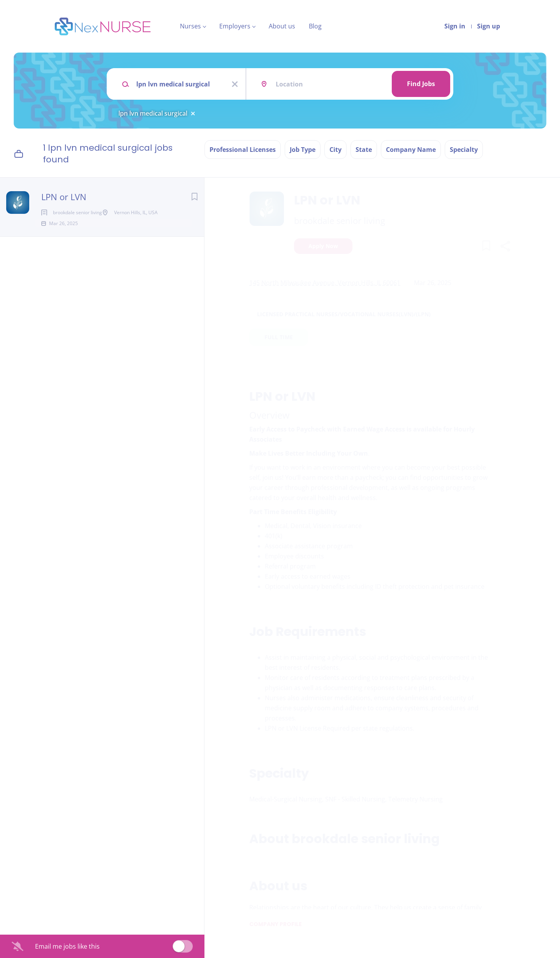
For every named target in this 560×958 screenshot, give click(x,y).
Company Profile (276, 924)
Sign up (489, 26)
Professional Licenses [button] (243, 150)
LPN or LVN (64, 197)
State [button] (364, 150)
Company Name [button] (411, 150)
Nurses (190, 26)
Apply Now (323, 246)
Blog (315, 26)
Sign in (455, 26)
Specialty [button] (464, 150)
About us (282, 26)
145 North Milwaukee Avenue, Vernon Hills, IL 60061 (325, 283)
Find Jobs (421, 84)
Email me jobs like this (67, 946)
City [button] (335, 150)
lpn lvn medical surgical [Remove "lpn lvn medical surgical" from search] (153, 113)
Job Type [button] (303, 150)
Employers (235, 26)
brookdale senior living (340, 220)
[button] (505, 247)
